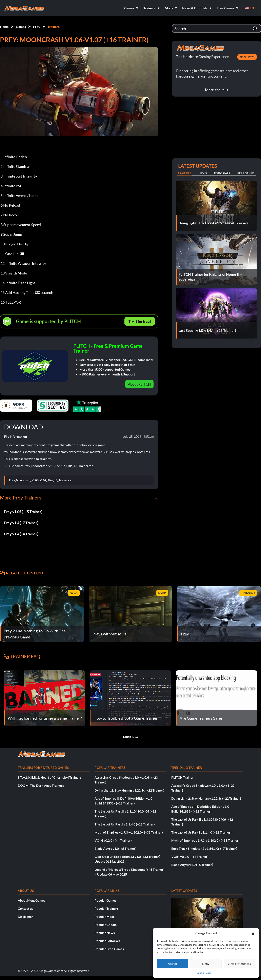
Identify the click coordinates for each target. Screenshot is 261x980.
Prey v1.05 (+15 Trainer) (23, 512)
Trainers (54, 27)
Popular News (105, 933)
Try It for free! (140, 321)
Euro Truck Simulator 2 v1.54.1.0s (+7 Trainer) (204, 848)
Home (4, 27)
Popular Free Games (109, 949)
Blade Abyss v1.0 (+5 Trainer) (115, 848)
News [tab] (203, 173)
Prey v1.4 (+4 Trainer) (21, 534)
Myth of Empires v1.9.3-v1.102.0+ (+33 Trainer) (129, 832)
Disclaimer (25, 916)
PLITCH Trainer (183, 777)
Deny (206, 964)
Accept (173, 964)
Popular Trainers (107, 908)
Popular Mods (105, 916)
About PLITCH (139, 384)
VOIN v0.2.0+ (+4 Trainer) (113, 840)
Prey (37, 27)
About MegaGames (32, 900)
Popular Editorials (107, 941)
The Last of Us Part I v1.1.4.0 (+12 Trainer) (125, 824)
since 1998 (247, 57)
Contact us (25, 908)
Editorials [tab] (222, 173)
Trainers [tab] (184, 173)
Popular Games (105, 900)
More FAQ (131, 737)
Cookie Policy (204, 973)
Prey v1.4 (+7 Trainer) (21, 523)
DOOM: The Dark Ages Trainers (41, 785)
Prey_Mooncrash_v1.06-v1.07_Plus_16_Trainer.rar (40, 480)
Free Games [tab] (246, 173)
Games (21, 27)
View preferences (239, 964)
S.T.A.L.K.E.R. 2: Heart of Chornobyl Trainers (50, 777)
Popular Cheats (106, 925)
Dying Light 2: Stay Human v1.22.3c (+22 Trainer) (129, 790)
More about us (217, 90)
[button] (253, 933)
